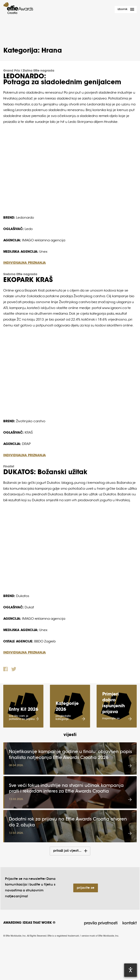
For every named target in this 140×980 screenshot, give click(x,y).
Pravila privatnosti (101, 920)
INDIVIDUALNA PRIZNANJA (25, 263)
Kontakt (130, 920)
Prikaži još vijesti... (67, 848)
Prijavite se (86, 885)
